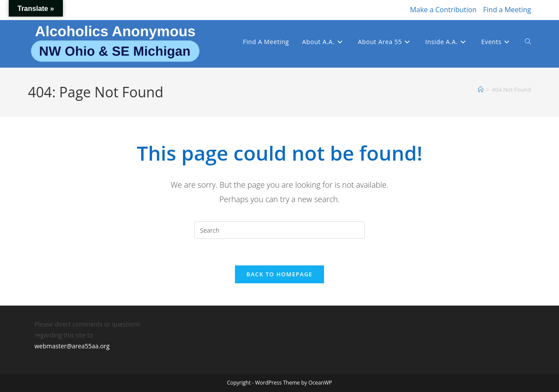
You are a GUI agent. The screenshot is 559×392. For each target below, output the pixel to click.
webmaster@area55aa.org (72, 346)
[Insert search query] (279, 230)
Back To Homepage (279, 274)
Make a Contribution (443, 10)
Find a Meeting (507, 10)
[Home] (481, 89)
